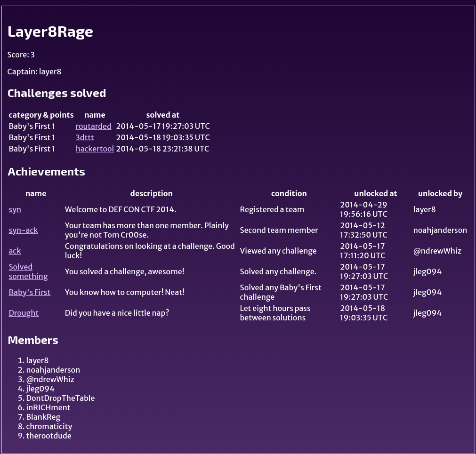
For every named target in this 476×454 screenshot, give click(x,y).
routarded (94, 126)
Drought (24, 313)
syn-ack (24, 230)
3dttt (85, 137)
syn (15, 209)
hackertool (95, 149)
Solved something (28, 271)
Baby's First (30, 292)
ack (15, 251)
